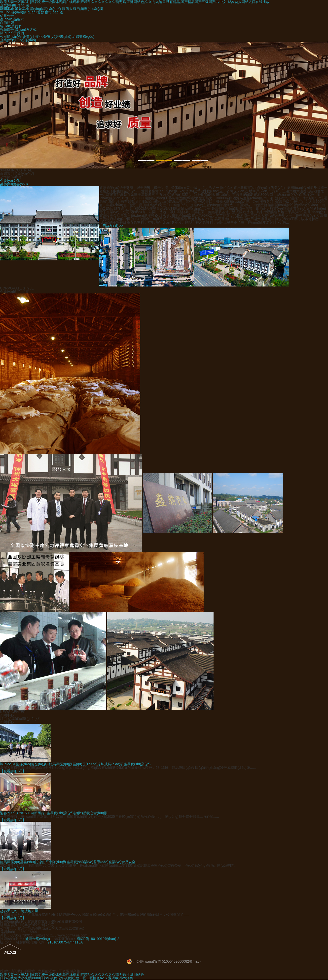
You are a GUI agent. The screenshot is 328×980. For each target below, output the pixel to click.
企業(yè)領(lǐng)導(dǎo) (18, 40)
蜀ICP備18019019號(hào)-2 (98, 939)
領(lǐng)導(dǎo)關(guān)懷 (20, 12)
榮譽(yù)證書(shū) (57, 37)
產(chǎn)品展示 (12, 19)
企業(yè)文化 (33, 37)
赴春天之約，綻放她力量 (19, 911)
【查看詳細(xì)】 (13, 771)
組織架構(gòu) (83, 37)
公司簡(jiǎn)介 (11, 37)
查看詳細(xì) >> (111, 226)
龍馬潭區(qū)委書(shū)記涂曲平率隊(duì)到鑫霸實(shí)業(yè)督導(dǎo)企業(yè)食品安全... (69, 862)
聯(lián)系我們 (11, 26)
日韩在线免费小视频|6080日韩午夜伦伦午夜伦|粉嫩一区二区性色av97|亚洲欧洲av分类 (66, 978)
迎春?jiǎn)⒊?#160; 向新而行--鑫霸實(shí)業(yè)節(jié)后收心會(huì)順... (55, 813)
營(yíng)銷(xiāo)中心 (46, 9)
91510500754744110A (65, 942)
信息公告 (7, 16)
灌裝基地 (22, 9)
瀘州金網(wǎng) (38, 939)
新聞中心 (7, 722)
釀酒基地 (7, 9)
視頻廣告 (7, 30)
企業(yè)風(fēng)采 (15, 5)
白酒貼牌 (7, 23)
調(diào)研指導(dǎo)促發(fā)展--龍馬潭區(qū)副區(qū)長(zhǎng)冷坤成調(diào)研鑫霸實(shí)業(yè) (75, 764)
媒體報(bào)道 (52, 12)
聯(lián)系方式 (26, 30)
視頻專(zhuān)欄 (90, 9)
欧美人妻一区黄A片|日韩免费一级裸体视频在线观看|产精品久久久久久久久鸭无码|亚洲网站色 (72, 975)
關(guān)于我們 (12, 33)
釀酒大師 (69, 9)
